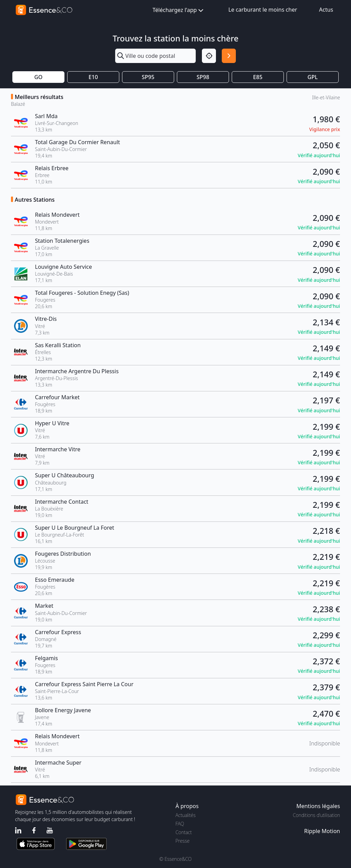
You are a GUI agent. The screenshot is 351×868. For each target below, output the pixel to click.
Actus (326, 10)
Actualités (186, 815)
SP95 (148, 77)
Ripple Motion (322, 831)
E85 (258, 77)
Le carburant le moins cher (263, 10)
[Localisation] (209, 56)
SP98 (203, 77)
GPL (313, 77)
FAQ (180, 824)
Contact (184, 832)
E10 (93, 77)
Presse (183, 841)
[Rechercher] (229, 56)
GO (38, 77)
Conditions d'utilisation (316, 815)
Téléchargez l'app (179, 10)
